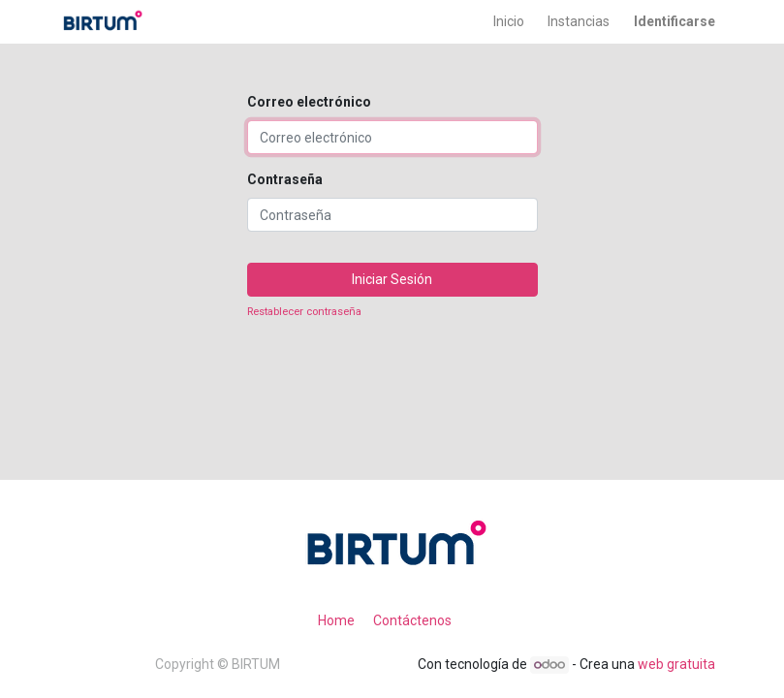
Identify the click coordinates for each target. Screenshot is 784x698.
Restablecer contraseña (304, 312)
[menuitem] (509, 22)
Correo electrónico (309, 102)
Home (336, 620)
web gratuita (676, 664)
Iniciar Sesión (392, 279)
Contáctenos (412, 620)
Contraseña (285, 179)
